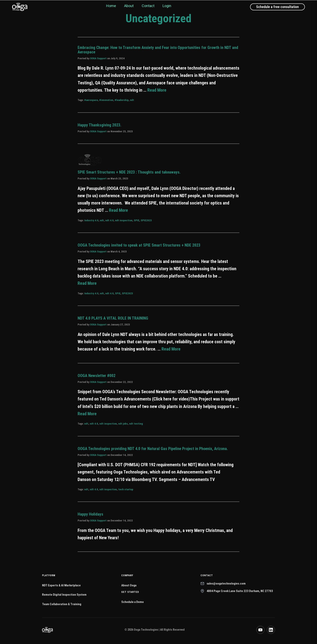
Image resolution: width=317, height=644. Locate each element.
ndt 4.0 (109, 220)
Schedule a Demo (133, 602)
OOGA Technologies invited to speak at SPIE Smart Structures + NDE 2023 (139, 245)
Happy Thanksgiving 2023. (99, 125)
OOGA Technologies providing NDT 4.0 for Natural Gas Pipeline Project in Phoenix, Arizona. (153, 449)
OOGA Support (98, 58)
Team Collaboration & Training (62, 604)
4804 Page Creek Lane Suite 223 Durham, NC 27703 (237, 591)
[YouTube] (260, 630)
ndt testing (136, 424)
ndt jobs (123, 424)
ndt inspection (124, 220)
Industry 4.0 (91, 220)
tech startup (126, 489)
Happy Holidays (90, 514)
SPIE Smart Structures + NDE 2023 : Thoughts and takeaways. (129, 172)
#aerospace (91, 100)
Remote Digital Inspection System (64, 595)
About (129, 6)
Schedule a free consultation (277, 7)
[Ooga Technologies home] (20, 7)
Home (111, 6)
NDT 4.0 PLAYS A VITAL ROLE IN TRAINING (113, 318)
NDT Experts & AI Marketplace (61, 585)
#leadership (122, 100)
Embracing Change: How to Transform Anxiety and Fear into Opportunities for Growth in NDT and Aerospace (158, 50)
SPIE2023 (146, 220)
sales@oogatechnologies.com (223, 584)
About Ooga (129, 585)
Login (167, 6)
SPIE (137, 220)
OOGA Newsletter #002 (97, 376)
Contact (148, 6)
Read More (157, 90)
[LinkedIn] (271, 630)
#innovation (106, 100)
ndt (132, 100)
